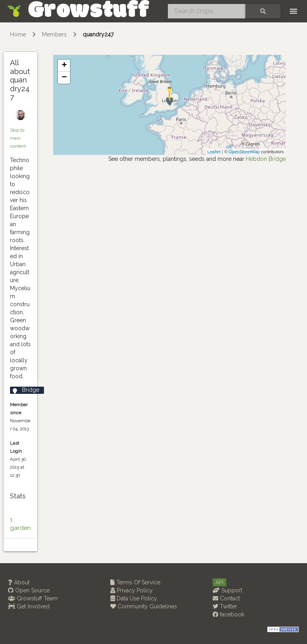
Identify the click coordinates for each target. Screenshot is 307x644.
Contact (226, 598)
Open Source (29, 590)
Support (227, 590)
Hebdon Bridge (266, 159)
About (19, 582)
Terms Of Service (135, 582)
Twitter (225, 606)
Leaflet (214, 152)
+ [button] (64, 66)
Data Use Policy (134, 598)
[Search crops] (207, 11)
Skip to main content (18, 138)
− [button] (64, 78)
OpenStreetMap (244, 152)
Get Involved (29, 606)
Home (18, 34)
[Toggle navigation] (293, 11)
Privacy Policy (132, 590)
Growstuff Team (33, 598)
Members (54, 34)
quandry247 (98, 34)
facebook (228, 614)
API (219, 582)
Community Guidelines (144, 606)
